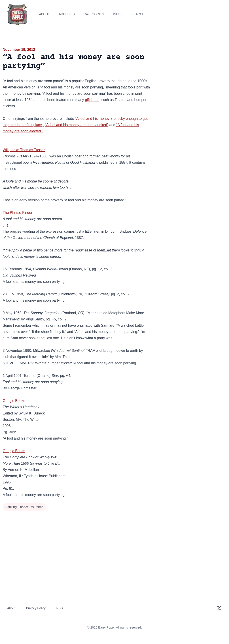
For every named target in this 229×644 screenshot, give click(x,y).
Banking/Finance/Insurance (24, 507)
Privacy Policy (36, 608)
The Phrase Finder (18, 213)
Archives (67, 14)
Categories (94, 14)
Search (138, 14)
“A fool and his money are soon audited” (77, 125)
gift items (92, 100)
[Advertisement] (191, 78)
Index (118, 14)
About (44, 14)
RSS (60, 608)
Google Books (14, 401)
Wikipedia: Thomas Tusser (24, 150)
